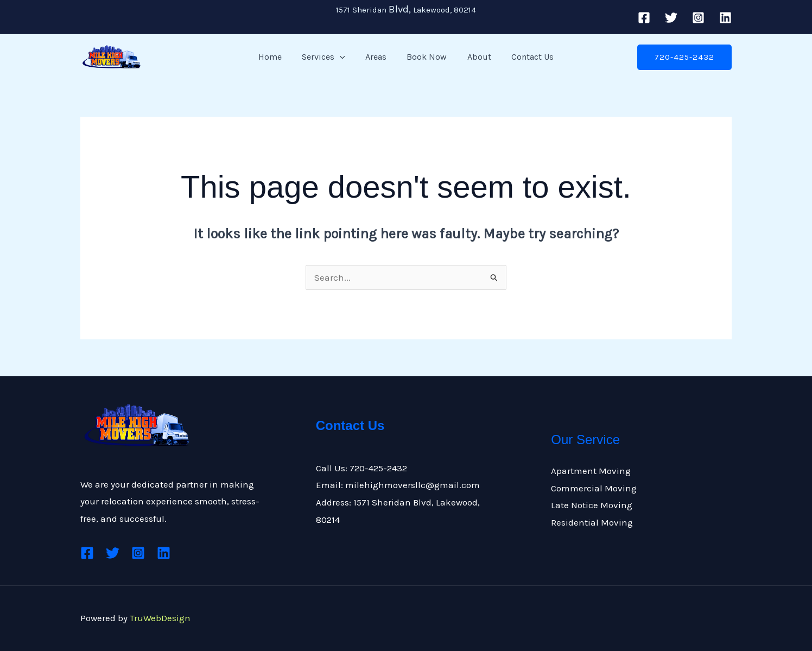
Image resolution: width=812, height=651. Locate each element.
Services (328, 57)
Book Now (426, 57)
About (475, 57)
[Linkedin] (725, 18)
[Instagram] (698, 18)
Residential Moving (592, 522)
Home (277, 57)
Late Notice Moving (592, 505)
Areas (378, 57)
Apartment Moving (591, 471)
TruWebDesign (160, 618)
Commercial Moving (594, 488)
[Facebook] (644, 18)
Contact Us (525, 57)
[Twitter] (671, 18)
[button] (344, 57)
